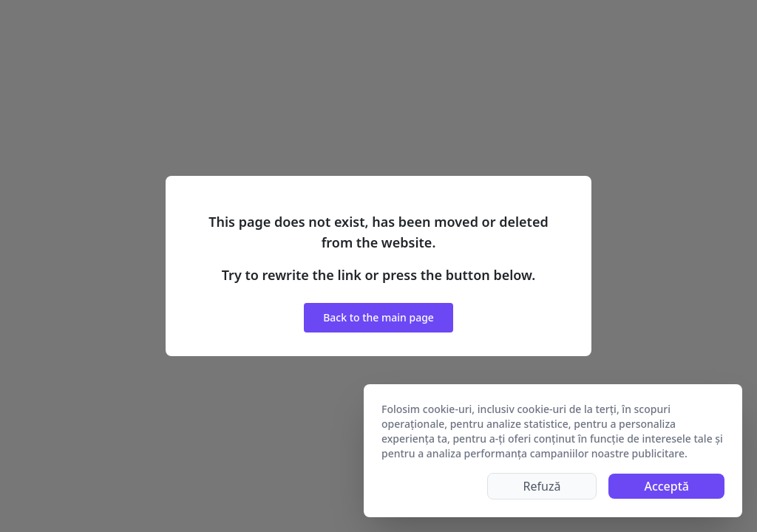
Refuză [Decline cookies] (542, 486)
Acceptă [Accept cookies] (666, 486)
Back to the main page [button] (378, 317)
